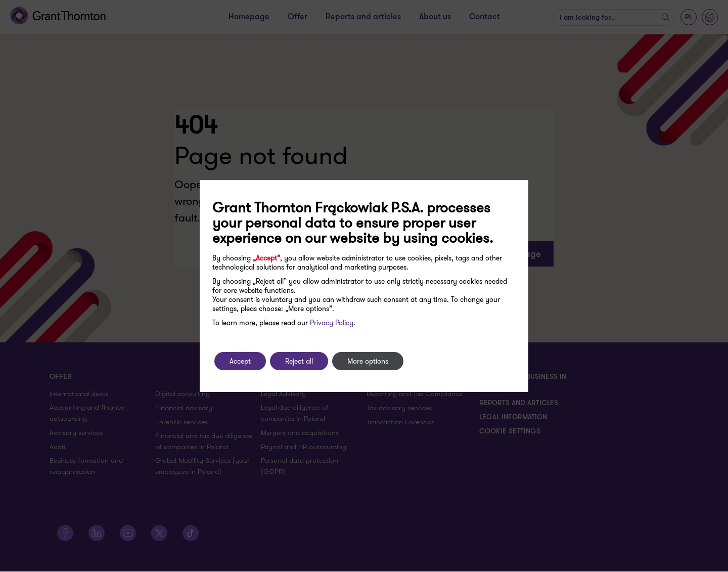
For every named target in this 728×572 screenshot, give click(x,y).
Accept (240, 361)
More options (368, 361)
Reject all (299, 361)
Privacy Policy (332, 323)
